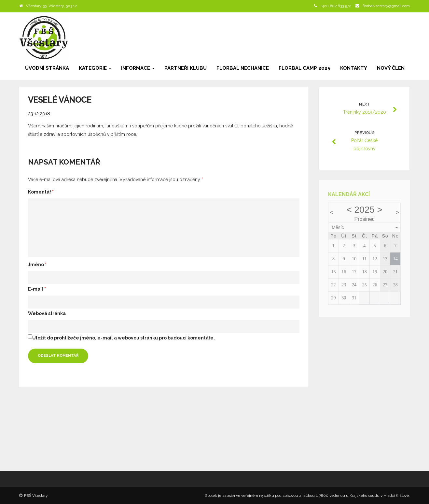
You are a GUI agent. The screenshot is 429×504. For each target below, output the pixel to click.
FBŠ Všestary (36, 496)
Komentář (41, 192)
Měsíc (338, 227)
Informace (138, 68)
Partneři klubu (186, 68)
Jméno (37, 265)
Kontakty (354, 68)
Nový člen (391, 68)
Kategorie (95, 68)
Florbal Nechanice (243, 68)
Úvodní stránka (47, 68)
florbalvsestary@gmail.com (386, 6)
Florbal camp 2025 (304, 68)
